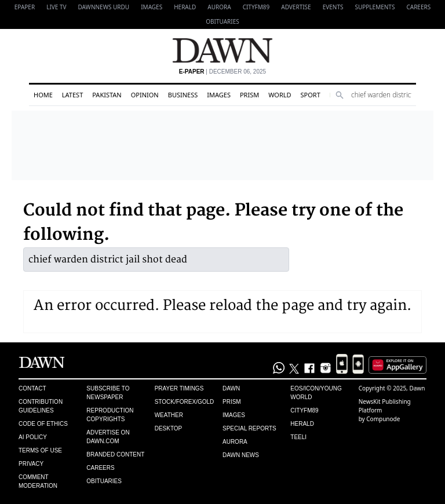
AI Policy (33, 437)
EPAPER (25, 7)
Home (43, 95)
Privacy (31, 464)
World (280, 95)
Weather (169, 415)
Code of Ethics (43, 424)
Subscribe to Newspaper (108, 393)
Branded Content (115, 454)
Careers (418, 7)
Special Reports (249, 428)
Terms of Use (40, 450)
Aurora (219, 7)
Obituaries (222, 21)
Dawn (231, 388)
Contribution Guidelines (41, 406)
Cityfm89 (304, 410)
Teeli (298, 437)
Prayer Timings (179, 388)
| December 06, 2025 (222, 72)
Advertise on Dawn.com (108, 437)
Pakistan (107, 95)
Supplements (375, 7)
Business (183, 95)
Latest (72, 95)
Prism (249, 95)
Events (333, 7)
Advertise (296, 7)
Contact (32, 388)
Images (152, 7)
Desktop (169, 428)
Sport (311, 95)
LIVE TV (56, 7)
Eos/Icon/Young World (316, 393)
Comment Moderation (38, 481)
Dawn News (241, 455)
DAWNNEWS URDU (104, 7)
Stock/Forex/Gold (185, 402)
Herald (185, 7)
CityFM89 (256, 7)
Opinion (145, 95)
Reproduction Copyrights (110, 415)
